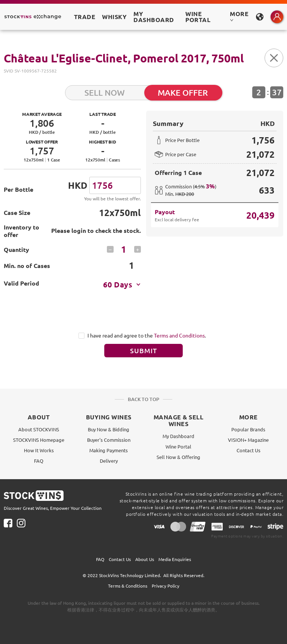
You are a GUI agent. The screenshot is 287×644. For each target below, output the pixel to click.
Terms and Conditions (179, 335)
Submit (143, 350)
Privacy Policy (166, 586)
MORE (239, 16)
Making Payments (109, 450)
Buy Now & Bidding (109, 429)
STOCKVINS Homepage (39, 440)
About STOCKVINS (39, 429)
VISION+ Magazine (248, 440)
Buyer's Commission (109, 440)
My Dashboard (178, 436)
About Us (145, 559)
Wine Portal (198, 17)
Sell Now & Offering (178, 457)
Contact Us (249, 450)
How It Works (39, 450)
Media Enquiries (175, 559)
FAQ (39, 461)
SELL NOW (105, 93)
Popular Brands (248, 429)
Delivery (109, 461)
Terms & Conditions (128, 586)
